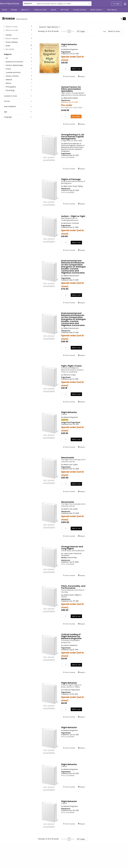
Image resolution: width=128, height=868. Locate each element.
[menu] (64, 10)
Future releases (12, 42)
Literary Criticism (12, 76)
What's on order (12, 30)
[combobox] (29, 3)
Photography (11, 87)
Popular (9, 35)
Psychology (10, 90)
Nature (8, 83)
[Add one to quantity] (69, 69)
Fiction (8, 69)
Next (73, 31)
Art (7, 58)
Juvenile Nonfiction (13, 73)
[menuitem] (5, 10)
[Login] (116, 4)
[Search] (89, 4)
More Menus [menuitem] (112, 10)
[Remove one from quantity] (63, 69)
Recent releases (12, 39)
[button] (18, 32)
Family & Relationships (14, 65)
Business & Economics (14, 62)
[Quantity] (66, 69)
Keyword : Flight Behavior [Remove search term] (50, 27)
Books (8, 46)
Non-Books (10, 49)
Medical (9, 80)
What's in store (12, 27)
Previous (64, 31)
